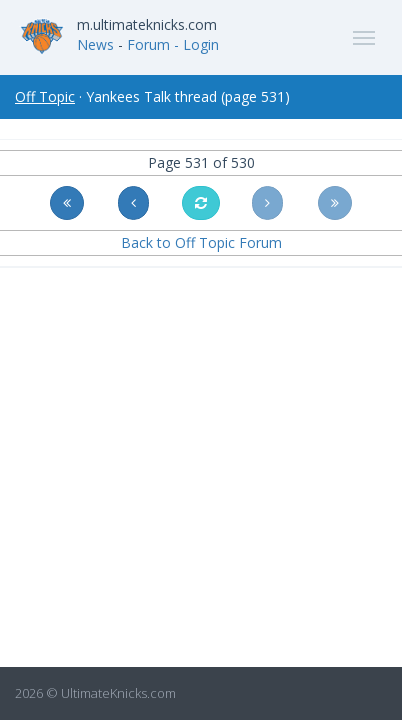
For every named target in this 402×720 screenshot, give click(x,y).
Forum (148, 44)
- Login (196, 44)
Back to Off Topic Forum (201, 242)
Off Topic (45, 96)
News (95, 44)
